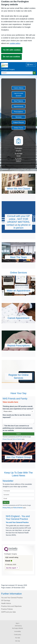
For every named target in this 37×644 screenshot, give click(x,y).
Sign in (17, 623)
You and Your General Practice (17, 522)
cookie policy (15, 43)
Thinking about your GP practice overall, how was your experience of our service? (18, 408)
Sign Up (6, 502)
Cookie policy (18, 635)
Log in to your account (19, 94)
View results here (10, 402)
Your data (18, 638)
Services (18, 117)
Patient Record (18, 122)
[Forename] (18, 491)
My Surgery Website (18, 628)
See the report (11, 568)
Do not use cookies (11, 57)
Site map (18, 641)
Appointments (19, 106)
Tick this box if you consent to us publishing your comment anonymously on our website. (18, 428)
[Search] (17, 73)
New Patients (19, 101)
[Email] (18, 499)
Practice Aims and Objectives (11, 606)
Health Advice (6, 603)
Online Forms (19, 128)
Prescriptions (18, 112)
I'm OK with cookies (12, 50)
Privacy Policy (6, 439)
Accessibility (18, 631)
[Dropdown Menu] (31, 65)
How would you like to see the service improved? (17, 416)
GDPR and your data (8, 612)
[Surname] (18, 495)
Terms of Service (17, 439)
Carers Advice (18, 88)
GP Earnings (6, 600)
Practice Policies (7, 609)
